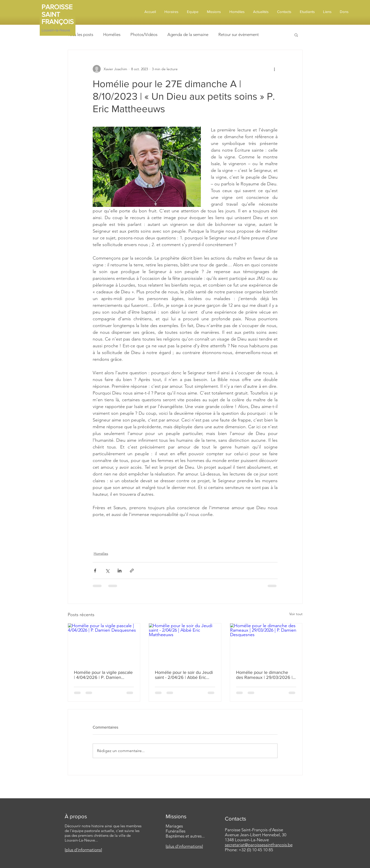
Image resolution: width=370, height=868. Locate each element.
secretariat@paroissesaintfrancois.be (259, 845)
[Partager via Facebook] (95, 571)
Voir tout (296, 614)
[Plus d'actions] (275, 69)
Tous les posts (80, 34)
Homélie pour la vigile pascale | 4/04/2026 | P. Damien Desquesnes (103, 675)
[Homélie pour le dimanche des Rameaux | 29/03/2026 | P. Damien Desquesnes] (266, 644)
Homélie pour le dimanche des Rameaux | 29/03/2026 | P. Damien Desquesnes (264, 675)
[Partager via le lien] (132, 571)
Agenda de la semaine (188, 34)
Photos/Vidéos (144, 34)
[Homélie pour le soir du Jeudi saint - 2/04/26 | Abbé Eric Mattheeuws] (185, 644)
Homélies (112, 34)
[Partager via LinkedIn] (120, 571)
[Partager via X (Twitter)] (107, 571)
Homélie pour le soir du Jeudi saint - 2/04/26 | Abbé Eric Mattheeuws (184, 675)
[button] (296, 35)
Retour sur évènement (239, 34)
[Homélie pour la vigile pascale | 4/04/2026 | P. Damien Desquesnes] (104, 644)
